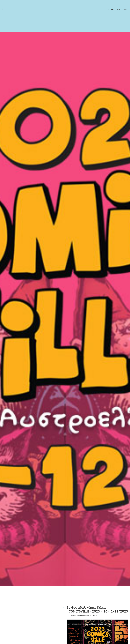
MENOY (111, 9)
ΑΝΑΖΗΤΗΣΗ (122, 9)
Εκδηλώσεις (93, 615)
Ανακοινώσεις (82, 615)
